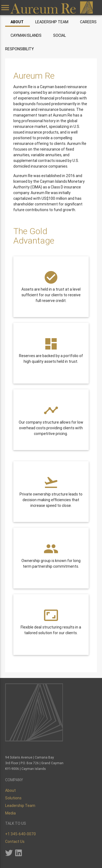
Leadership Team (52, 22)
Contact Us (15, 842)
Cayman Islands (26, 35)
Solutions (13, 798)
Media (10, 813)
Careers (88, 22)
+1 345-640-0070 (20, 834)
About (17, 22)
